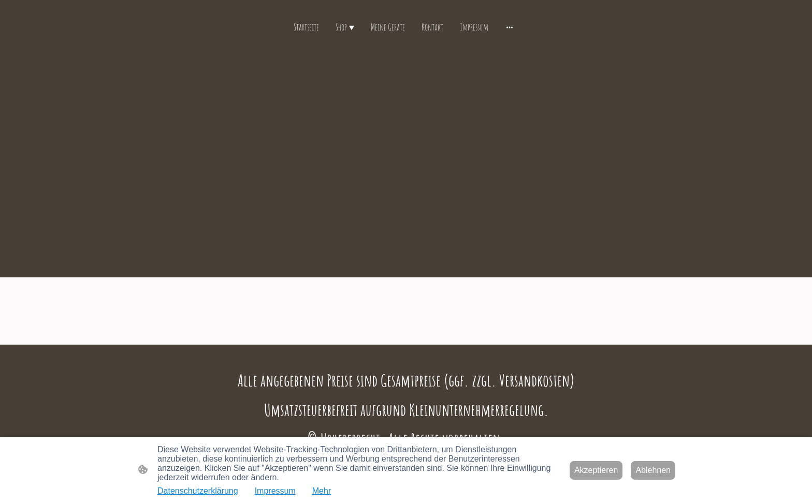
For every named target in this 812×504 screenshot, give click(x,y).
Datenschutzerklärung (198, 491)
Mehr (322, 491)
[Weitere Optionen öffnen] (510, 27)
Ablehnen (653, 470)
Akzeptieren (596, 470)
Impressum (275, 491)
